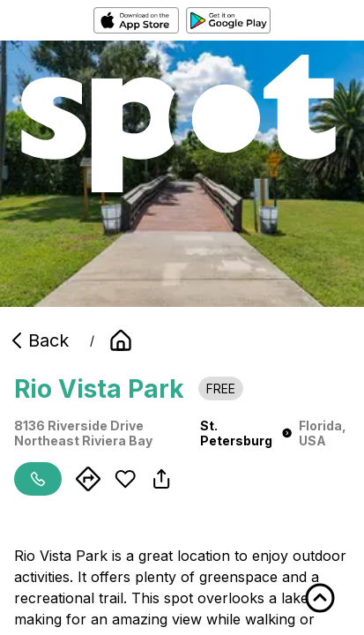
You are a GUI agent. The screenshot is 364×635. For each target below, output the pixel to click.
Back (38, 340)
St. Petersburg (246, 433)
